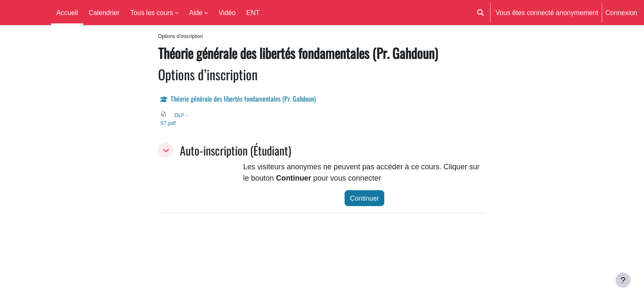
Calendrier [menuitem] (104, 13)
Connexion (622, 13)
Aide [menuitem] (196, 13)
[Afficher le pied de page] (623, 280)
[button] (480, 13)
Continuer (364, 200)
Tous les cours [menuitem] (151, 13)
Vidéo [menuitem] (227, 13)
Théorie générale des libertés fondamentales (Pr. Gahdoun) (243, 99)
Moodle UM (24, 13)
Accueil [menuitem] (67, 13)
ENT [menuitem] (253, 13)
